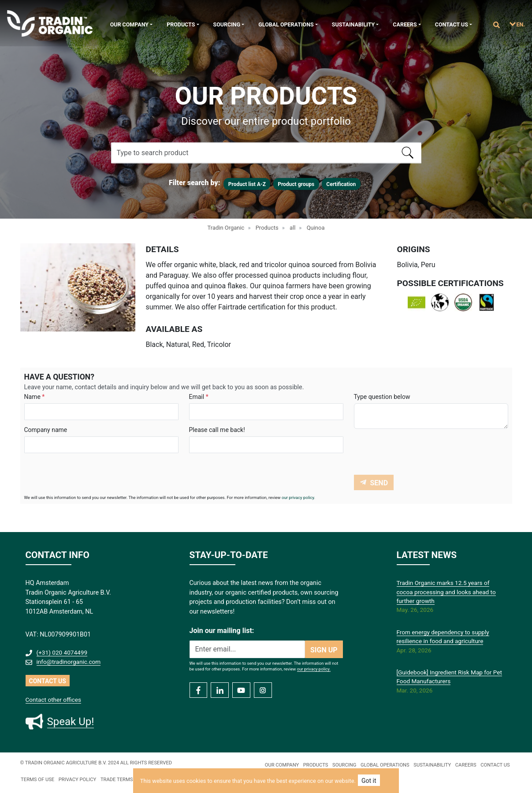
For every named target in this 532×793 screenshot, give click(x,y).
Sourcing (227, 24)
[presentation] (421, 453)
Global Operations (286, 24)
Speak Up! (71, 722)
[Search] (266, 153)
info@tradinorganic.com (69, 662)
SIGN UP (324, 650)
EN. (521, 24)
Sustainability (353, 24)
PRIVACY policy (78, 780)
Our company (129, 24)
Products (181, 24)
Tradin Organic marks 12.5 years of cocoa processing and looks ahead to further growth (446, 592)
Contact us (452, 24)
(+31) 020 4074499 (62, 652)
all (292, 228)
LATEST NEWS (427, 555)
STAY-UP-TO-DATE (229, 555)
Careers (405, 24)
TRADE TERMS (117, 780)
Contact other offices (53, 700)
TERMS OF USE (37, 780)
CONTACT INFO (58, 555)
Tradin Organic (226, 228)
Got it (369, 781)
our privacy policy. (298, 497)
